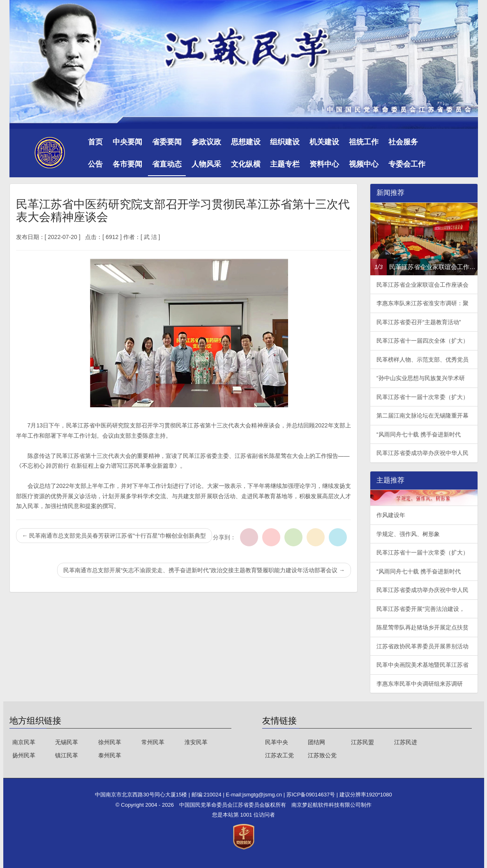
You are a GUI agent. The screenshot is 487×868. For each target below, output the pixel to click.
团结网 (316, 742)
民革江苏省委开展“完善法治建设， (421, 609)
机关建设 (324, 142)
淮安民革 (196, 742)
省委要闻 (167, 142)
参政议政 (206, 142)
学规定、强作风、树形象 (408, 534)
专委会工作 (407, 164)
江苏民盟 (362, 742)
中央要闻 (127, 142)
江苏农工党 (279, 755)
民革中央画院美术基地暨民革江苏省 (422, 665)
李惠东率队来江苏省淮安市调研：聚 (422, 303)
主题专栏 (285, 164)
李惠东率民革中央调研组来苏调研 (420, 684)
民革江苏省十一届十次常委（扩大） (422, 397)
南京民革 (24, 742)
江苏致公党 (322, 755)
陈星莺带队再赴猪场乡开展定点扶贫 (422, 627)
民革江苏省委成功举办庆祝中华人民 (422, 453)
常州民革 (153, 742)
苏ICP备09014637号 (312, 795)
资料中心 (324, 164)
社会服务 (403, 142)
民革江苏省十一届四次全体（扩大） (422, 341)
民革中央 (277, 742)
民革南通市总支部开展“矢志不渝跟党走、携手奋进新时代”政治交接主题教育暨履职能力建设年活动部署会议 (204, 570)
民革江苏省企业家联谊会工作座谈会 (422, 285)
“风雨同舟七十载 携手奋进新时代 (419, 434)
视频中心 (364, 164)
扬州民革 (24, 755)
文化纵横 (246, 164)
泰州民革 (110, 755)
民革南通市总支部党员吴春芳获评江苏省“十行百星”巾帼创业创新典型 (114, 536)
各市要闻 (127, 164)
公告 (95, 164)
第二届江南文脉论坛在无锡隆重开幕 (422, 415)
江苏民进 (406, 742)
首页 (95, 142)
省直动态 (167, 164)
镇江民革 (67, 755)
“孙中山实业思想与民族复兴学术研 (421, 378)
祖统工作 (364, 142)
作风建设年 (391, 515)
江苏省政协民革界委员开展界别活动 (422, 646)
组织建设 (285, 142)
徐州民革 (110, 742)
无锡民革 (67, 742)
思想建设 (246, 142)
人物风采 (206, 164)
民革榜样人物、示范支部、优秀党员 (422, 360)
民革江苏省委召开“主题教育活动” (419, 322)
